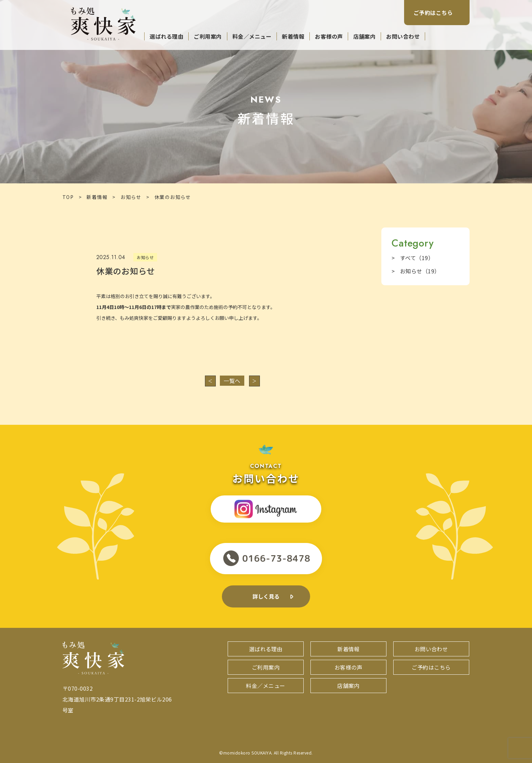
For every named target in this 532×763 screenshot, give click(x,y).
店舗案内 (364, 36)
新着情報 (293, 36)
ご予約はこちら (433, 13)
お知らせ (131, 197)
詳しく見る (266, 596)
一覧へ (232, 381)
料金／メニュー (252, 36)
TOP (68, 197)
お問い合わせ (403, 36)
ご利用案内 (208, 36)
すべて (417, 258)
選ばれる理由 (166, 36)
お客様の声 (329, 36)
